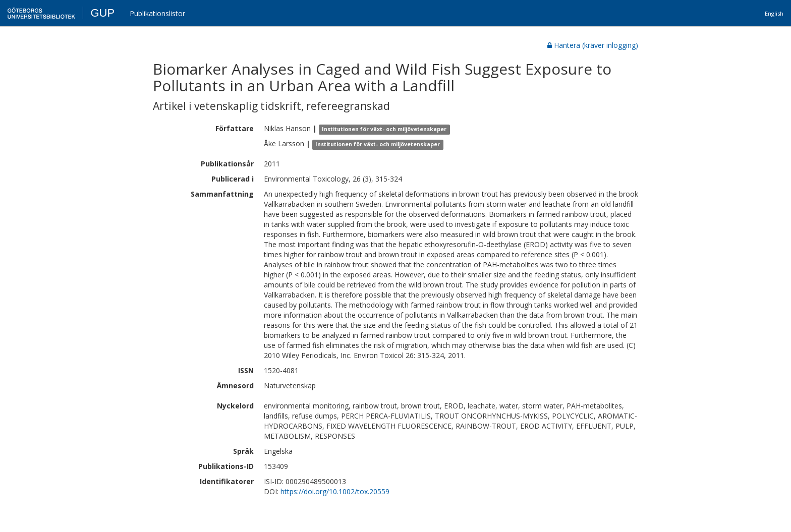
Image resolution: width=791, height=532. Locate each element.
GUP (102, 13)
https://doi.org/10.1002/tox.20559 (335, 491)
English (774, 13)
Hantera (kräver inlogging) (593, 45)
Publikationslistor (157, 13)
